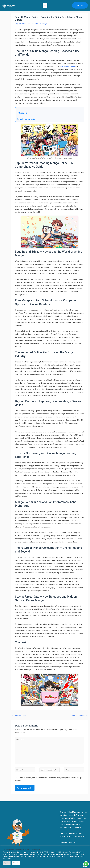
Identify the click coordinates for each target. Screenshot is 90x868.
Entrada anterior (19, 719)
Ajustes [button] (7, 863)
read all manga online (67, 70)
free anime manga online (26, 123)
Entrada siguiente (80, 719)
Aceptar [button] (16, 863)
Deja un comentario (22, 27)
